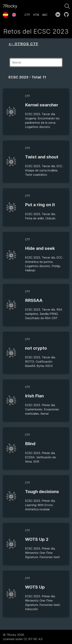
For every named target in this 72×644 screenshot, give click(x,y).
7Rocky (10, 6)
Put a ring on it (40, 205)
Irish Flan (34, 396)
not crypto (36, 348)
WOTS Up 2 (37, 539)
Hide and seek (40, 248)
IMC (45, 15)
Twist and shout (42, 157)
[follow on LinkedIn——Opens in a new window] (59, 14)
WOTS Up (35, 587)
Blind (30, 444)
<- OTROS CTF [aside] (23, 44)
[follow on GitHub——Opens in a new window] (67, 14)
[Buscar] (67, 5)
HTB (36, 15)
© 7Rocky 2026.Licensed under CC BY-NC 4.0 (23, 637)
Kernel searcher (42, 105)
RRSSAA (34, 300)
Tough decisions (42, 492)
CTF (27, 15)
